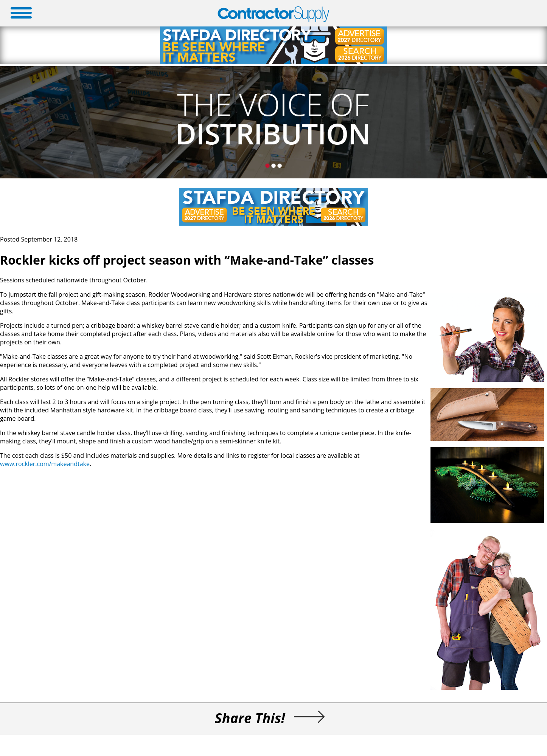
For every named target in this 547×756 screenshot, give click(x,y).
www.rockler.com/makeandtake (45, 464)
